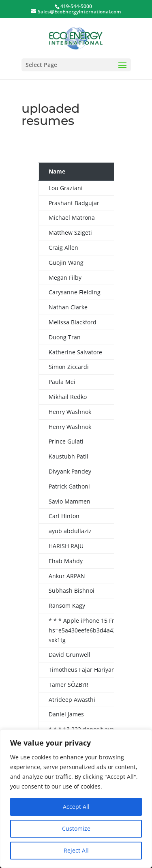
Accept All (76, 807)
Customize (76, 828)
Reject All (76, 850)
